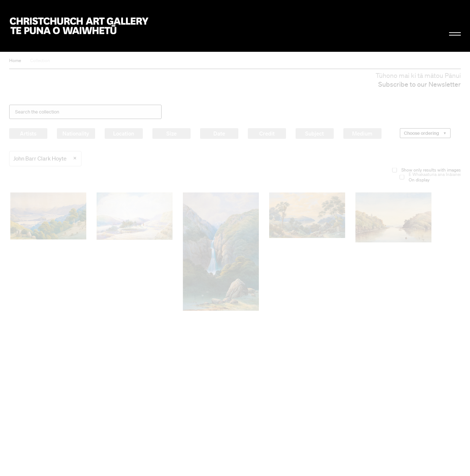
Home (15, 60)
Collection (40, 60)
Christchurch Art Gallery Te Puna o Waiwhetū (79, 26)
